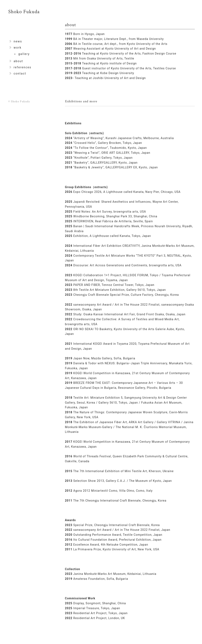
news (18, 41)
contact (20, 73)
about (18, 61)
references (22, 67)
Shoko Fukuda (24, 12)
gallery (24, 54)
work (18, 48)
